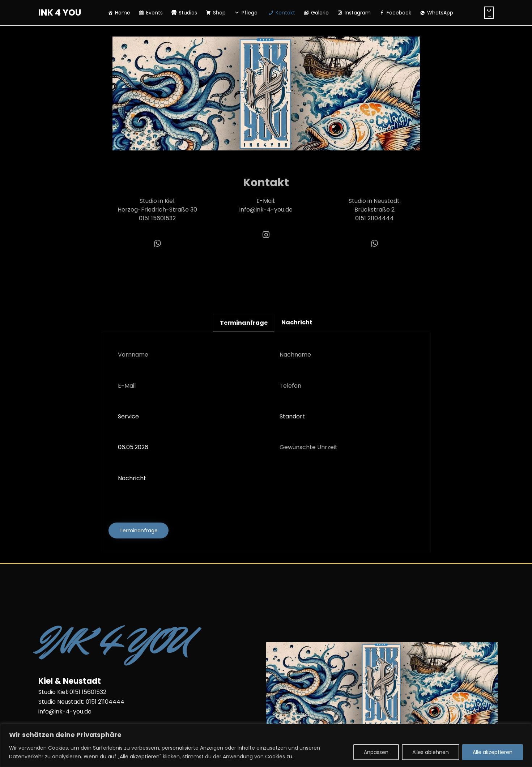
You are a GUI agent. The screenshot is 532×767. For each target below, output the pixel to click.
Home (123, 13)
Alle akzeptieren (493, 752)
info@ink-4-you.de (266, 210)
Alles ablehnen (431, 752)
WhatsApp (440, 13)
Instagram (358, 13)
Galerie (320, 13)
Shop (219, 13)
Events (154, 13)
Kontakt (285, 13)
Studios (188, 13)
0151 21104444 (374, 218)
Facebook (399, 13)
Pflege (250, 13)
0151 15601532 (157, 218)
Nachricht (266, 490)
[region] (266, 745)
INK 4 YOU (60, 13)
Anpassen (376, 752)
